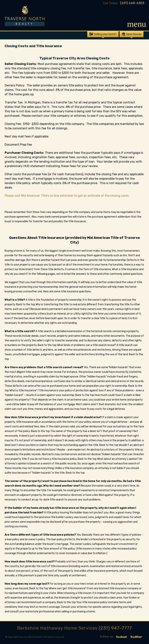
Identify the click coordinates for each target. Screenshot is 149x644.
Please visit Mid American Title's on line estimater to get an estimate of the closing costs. (67, 196)
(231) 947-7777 (115, 628)
